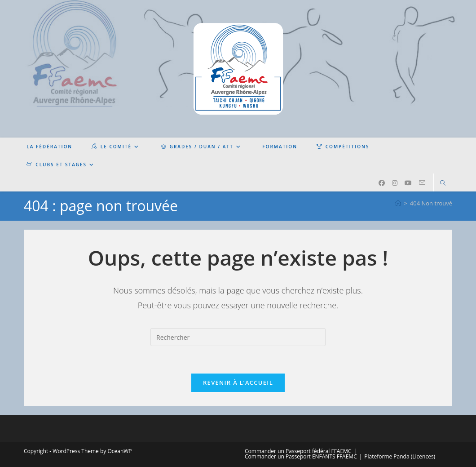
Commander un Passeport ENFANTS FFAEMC (301, 456)
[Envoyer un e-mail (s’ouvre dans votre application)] (422, 183)
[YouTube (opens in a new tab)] (408, 183)
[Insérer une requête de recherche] (238, 337)
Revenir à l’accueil (238, 382)
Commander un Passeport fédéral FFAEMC (298, 451)
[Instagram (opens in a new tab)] (395, 183)
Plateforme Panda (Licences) (400, 456)
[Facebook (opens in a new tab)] (382, 183)
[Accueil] (398, 203)
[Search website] (443, 183)
